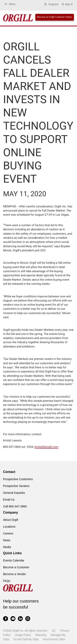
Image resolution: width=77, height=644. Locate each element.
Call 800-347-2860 (15, 506)
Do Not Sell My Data (26, 639)
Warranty (41, 635)
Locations (9, 527)
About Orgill (11, 520)
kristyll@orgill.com (47, 447)
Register (51, 4)
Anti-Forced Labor (54, 639)
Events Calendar (14, 560)
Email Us (9, 500)
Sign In (67, 4)
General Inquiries (14, 493)
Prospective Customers (18, 479)
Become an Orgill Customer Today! (55, 17)
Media (7, 547)
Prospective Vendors (16, 486)
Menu (10, 4)
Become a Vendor (14, 574)
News (7, 540)
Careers (8, 533)
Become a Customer (16, 567)
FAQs (7, 581)
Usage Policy (23, 635)
